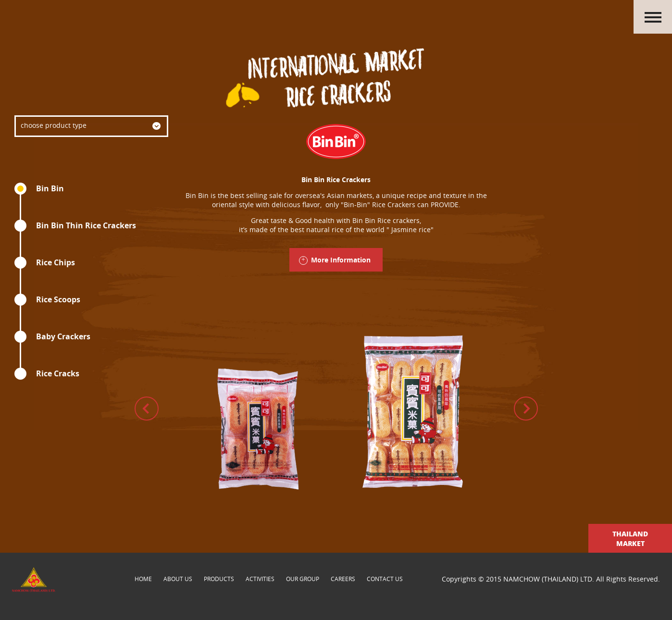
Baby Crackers (63, 336)
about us (178, 579)
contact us (385, 579)
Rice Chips (56, 262)
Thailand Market (630, 538)
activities (260, 579)
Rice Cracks (58, 373)
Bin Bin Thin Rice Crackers (86, 225)
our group (303, 579)
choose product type (54, 125)
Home (143, 579)
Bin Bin (50, 188)
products (219, 579)
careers (343, 579)
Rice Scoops (58, 299)
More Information (341, 260)
